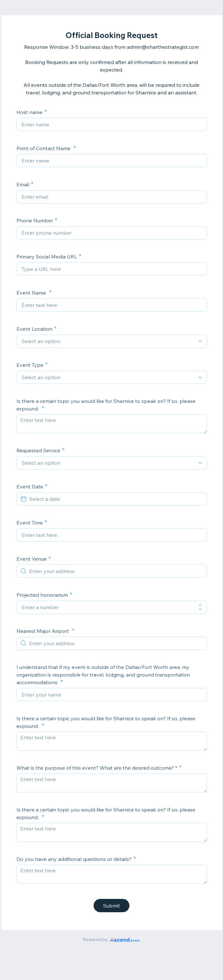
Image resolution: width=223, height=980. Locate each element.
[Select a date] (115, 499)
